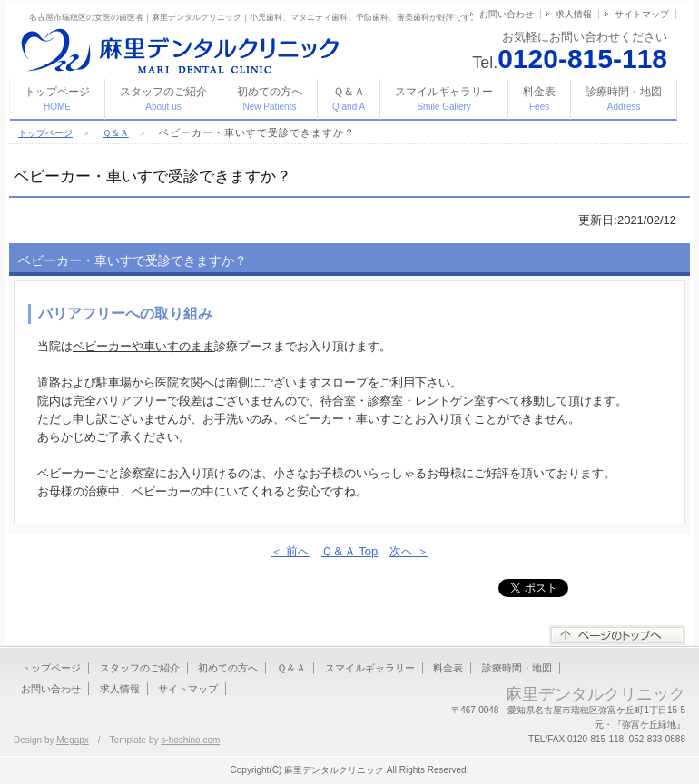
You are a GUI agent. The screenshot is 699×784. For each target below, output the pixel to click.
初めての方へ (270, 98)
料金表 (539, 98)
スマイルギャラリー (444, 98)
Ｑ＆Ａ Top (349, 551)
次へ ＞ (409, 551)
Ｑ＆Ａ (349, 98)
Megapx (73, 740)
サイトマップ (642, 14)
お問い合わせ (507, 14)
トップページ (57, 98)
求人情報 (574, 14)
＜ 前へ (290, 551)
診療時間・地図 (624, 98)
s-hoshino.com (190, 740)
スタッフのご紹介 (163, 98)
